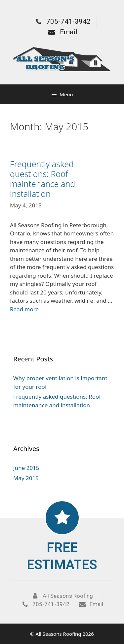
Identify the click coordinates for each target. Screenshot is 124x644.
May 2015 (26, 478)
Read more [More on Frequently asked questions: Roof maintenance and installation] (24, 309)
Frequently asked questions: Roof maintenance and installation (42, 179)
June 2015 (26, 468)
